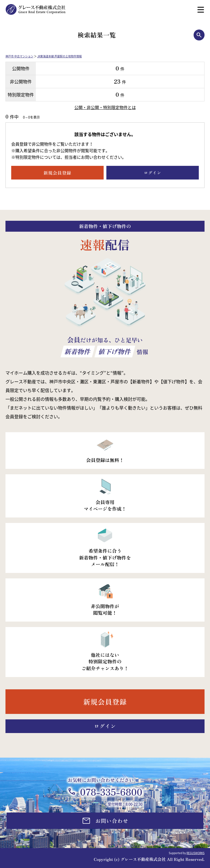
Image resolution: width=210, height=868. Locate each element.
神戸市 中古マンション (19, 56)
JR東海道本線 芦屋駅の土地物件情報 (59, 56)
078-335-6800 (111, 792)
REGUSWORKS (196, 853)
